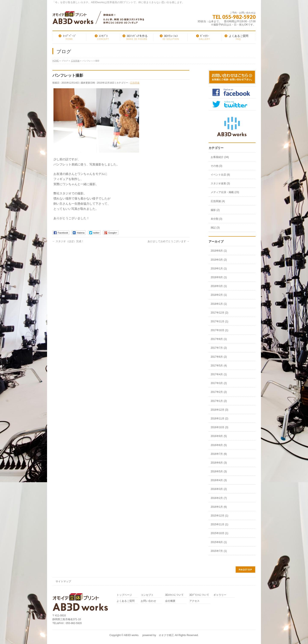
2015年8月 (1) (219, 542)
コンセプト (147, 595)
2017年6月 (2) (219, 357)
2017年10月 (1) (219, 330)
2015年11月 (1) (219, 524)
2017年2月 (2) (219, 392)
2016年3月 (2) (219, 489)
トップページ (124, 595)
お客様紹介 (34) (220, 157)
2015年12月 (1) (219, 516)
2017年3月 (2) (219, 383)
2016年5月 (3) (219, 471)
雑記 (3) (215, 228)
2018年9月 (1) (219, 277)
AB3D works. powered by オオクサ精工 (149, 635)
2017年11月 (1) (219, 321)
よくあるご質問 (126, 601)
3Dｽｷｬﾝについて (174, 595)
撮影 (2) (215, 210)
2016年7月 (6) (219, 454)
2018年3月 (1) (219, 286)
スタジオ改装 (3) (220, 183)
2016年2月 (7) (219, 498)
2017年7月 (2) (219, 348)
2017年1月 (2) (219, 401)
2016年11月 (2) (219, 419)
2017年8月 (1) (219, 339)
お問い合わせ (148, 601)
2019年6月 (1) (219, 251)
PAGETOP (245, 570)
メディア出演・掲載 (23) (225, 192)
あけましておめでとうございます (168, 241)
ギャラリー (220, 595)
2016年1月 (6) (219, 507)
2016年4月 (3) (219, 480)
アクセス (194, 601)
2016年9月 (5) (219, 436)
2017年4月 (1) (219, 374)
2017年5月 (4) (219, 366)
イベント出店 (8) (220, 175)
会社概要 (170, 601)
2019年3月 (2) (219, 260)
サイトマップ (63, 581)
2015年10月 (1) (219, 533)
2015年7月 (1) (219, 551)
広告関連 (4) (218, 201)
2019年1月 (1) (219, 269)
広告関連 (135, 83)
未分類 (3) (216, 219)
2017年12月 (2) (219, 313)
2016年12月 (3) (219, 410)
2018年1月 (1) (219, 304)
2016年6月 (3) (219, 463)
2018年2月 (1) (219, 295)
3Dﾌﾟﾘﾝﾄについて (199, 595)
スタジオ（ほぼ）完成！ (68, 241)
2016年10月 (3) (219, 427)
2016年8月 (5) (219, 445)
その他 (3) (216, 166)
